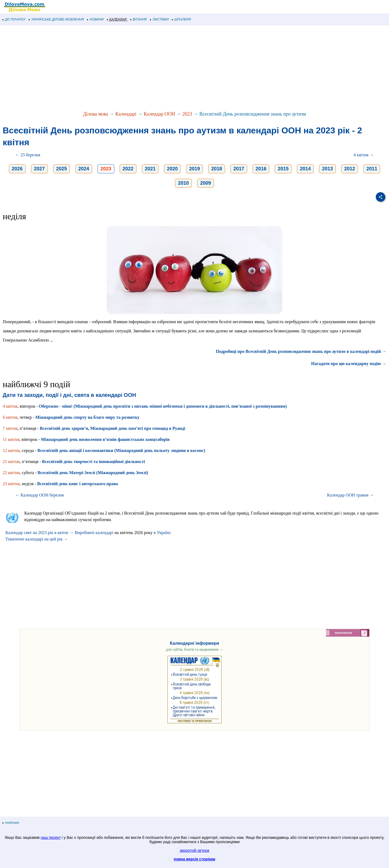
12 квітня (11, 450)
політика (11, 823)
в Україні (162, 533)
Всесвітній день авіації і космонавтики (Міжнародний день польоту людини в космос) (121, 450)
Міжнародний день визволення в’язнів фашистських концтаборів (105, 439)
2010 (183, 183)
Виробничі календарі (94, 533)
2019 (194, 169)
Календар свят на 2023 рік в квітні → (40, 533)
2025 (62, 169)
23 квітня (11, 484)
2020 (172, 169)
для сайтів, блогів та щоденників (194, 649)
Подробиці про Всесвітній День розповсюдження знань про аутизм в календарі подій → (301, 351)
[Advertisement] (162, 69)
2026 (17, 169)
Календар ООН (159, 114)
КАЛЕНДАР (117, 19)
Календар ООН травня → (351, 495)
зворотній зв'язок (194, 850)
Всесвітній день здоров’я (64, 428)
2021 (150, 169)
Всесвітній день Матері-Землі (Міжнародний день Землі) (93, 473)
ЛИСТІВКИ (159, 19)
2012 (350, 169)
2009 (206, 183)
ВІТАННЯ (139, 19)
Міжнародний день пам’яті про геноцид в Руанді (138, 428)
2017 (239, 169)
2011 (372, 169)
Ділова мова (95, 114)
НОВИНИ (95, 19)
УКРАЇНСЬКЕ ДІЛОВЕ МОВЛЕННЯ (56, 19)
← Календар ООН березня (39, 495)
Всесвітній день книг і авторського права (77, 484)
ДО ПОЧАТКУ (14, 19)
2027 (39, 169)
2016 (261, 169)
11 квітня (11, 439)
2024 (84, 169)
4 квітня (10, 406)
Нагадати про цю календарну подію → (349, 364)
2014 (305, 169)
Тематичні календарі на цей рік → (37, 539)
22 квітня (11, 473)
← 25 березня (28, 155)
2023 (187, 114)
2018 (217, 169)
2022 (128, 169)
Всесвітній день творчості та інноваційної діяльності (93, 462)
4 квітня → (364, 155)
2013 (327, 169)
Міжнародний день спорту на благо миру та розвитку (88, 417)
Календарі (126, 114)
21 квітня (11, 462)
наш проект (51, 837)
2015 (283, 169)
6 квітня (10, 417)
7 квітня (10, 428)
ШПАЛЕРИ (181, 19)
